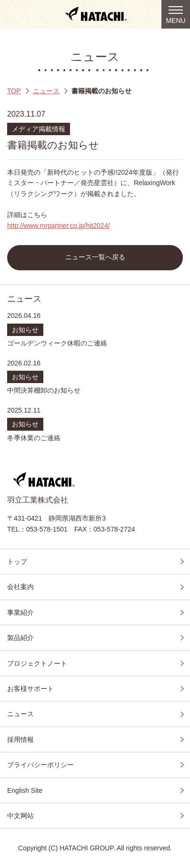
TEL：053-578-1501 (37, 529)
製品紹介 (20, 638)
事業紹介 (20, 612)
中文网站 (20, 816)
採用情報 (20, 740)
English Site (25, 790)
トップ (17, 562)
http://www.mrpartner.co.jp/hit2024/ (59, 226)
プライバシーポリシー (40, 765)
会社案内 (20, 587)
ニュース (46, 91)
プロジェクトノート (37, 663)
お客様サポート (30, 689)
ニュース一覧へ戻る (95, 257)
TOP (14, 91)
